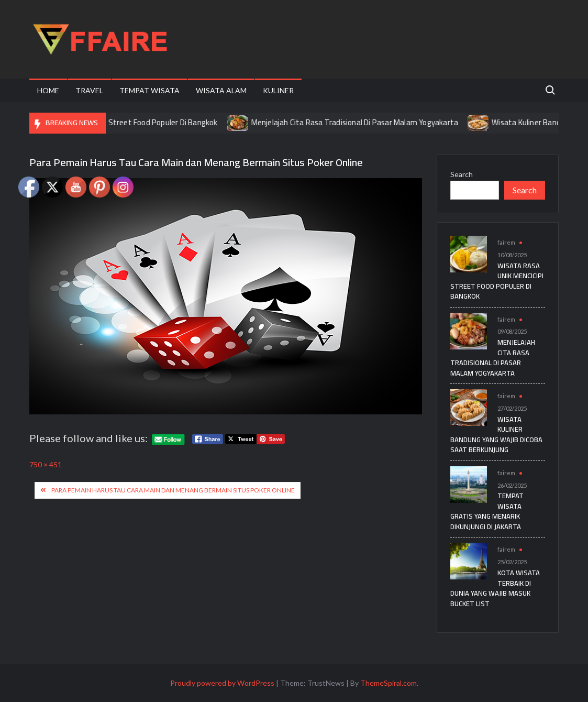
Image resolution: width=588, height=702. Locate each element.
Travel (89, 90)
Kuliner (278, 90)
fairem (506, 242)
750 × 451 (46, 464)
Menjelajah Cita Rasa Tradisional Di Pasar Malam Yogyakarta (363, 122)
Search (462, 174)
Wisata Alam (221, 90)
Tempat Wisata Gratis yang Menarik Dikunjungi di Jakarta (487, 511)
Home (48, 90)
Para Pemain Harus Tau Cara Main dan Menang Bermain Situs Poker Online (173, 490)
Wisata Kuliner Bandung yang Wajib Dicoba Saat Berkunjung (496, 435)
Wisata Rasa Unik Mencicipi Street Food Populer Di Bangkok (124, 122)
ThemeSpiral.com (389, 683)
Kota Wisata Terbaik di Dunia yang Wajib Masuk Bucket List (495, 588)
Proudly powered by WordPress (222, 683)
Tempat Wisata (149, 90)
